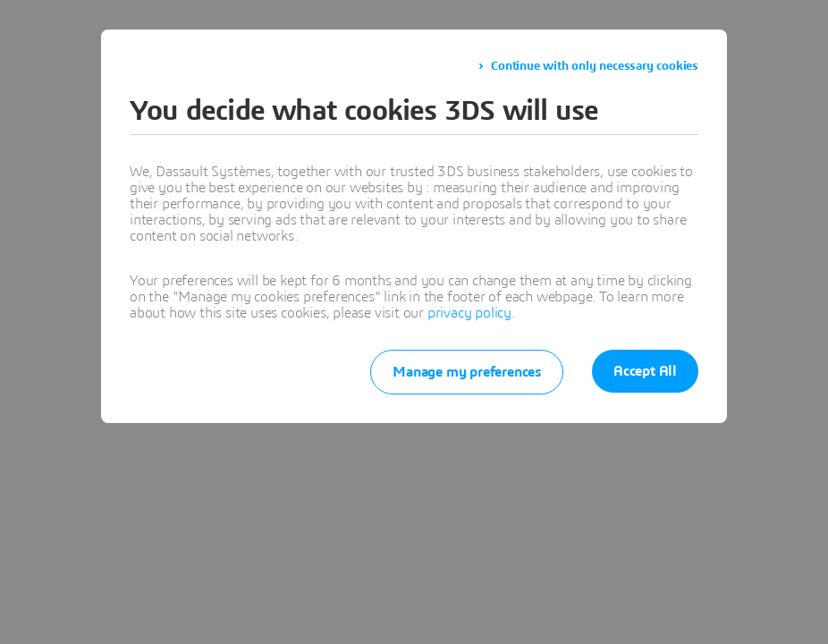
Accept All (645, 371)
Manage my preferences (467, 372)
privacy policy (469, 313)
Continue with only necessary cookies (595, 66)
